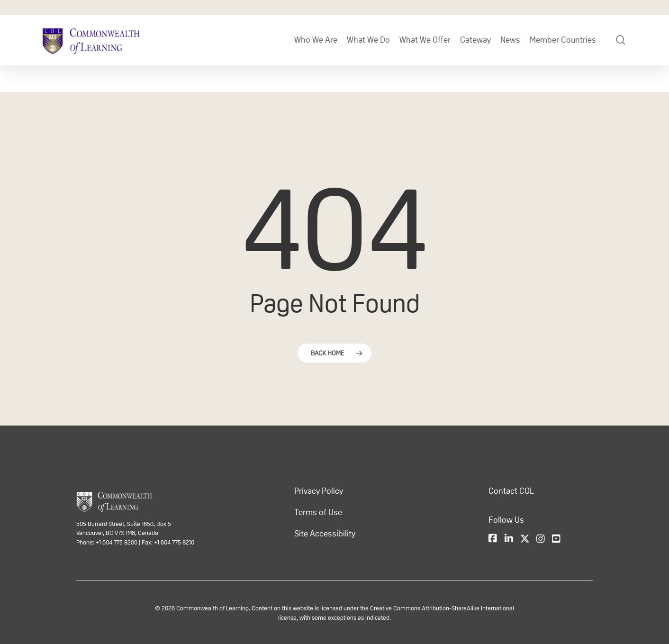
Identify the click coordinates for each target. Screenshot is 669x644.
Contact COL (511, 491)
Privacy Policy (319, 491)
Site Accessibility (325, 534)
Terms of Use (318, 512)
